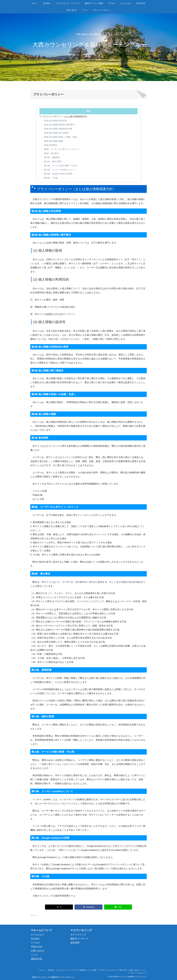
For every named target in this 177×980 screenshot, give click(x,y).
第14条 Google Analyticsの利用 (58, 174)
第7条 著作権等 (51, 145)
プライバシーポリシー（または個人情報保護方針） (65, 117)
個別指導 (75, 943)
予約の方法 (36, 947)
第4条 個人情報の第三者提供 (56, 133)
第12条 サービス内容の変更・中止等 (60, 166)
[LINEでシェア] (118, 907)
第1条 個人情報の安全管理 (55, 121)
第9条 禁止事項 (51, 153)
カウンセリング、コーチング (68, 970)
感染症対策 (36, 959)
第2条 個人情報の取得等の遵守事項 (59, 125)
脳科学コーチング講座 (88, 970)
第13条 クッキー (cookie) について (60, 170)
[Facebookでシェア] (88, 907)
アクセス (35, 943)
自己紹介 (35, 939)
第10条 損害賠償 (52, 157)
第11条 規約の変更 (53, 161)
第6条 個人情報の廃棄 (53, 141)
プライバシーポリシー (138, 973)
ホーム (42, 970)
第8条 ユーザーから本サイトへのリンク (62, 149)
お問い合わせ (38, 951)
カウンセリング (78, 935)
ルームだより (38, 935)
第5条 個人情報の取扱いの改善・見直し (61, 137)
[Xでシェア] (59, 907)
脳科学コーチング (79, 939)
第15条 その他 (51, 178)
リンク (34, 955)
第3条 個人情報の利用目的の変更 (58, 129)
